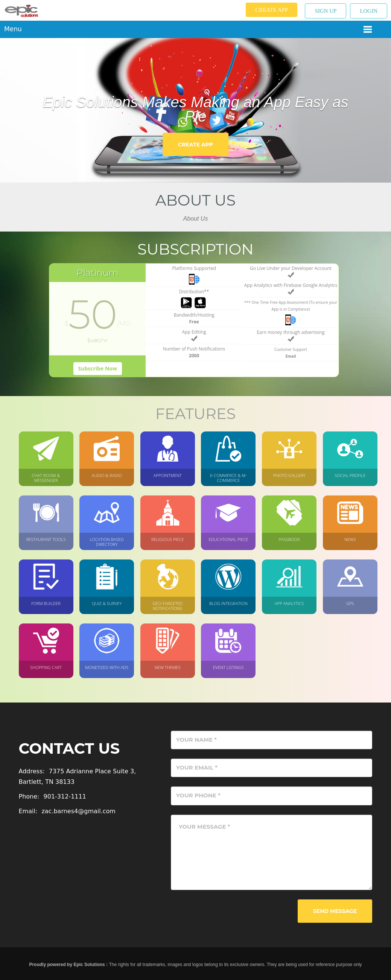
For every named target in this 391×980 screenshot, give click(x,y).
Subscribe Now (98, 368)
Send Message (335, 911)
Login (369, 11)
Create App (272, 10)
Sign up (326, 11)
